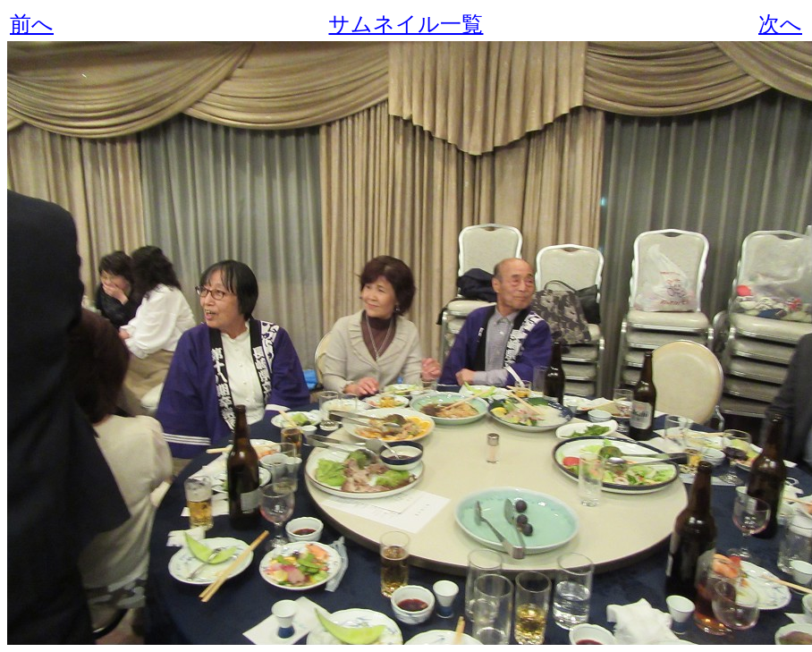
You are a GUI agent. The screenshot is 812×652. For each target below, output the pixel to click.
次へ (780, 24)
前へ (32, 24)
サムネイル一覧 (406, 24)
